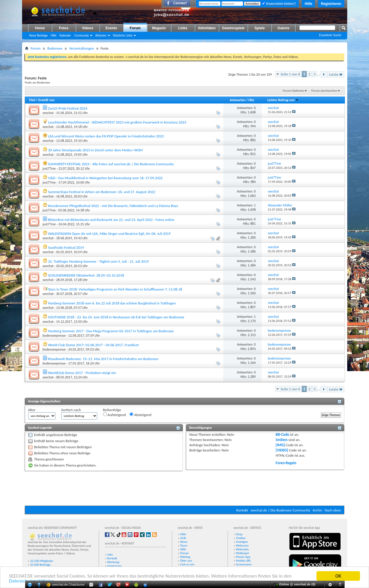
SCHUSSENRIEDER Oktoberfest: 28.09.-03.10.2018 (86, 275)
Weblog (185, 557)
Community (81, 36)
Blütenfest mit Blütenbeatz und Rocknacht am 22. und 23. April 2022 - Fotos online (111, 220)
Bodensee (55, 48)
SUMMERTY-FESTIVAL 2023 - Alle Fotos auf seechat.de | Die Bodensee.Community (111, 164)
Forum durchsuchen (324, 91)
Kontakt (242, 510)
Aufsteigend (115, 415)
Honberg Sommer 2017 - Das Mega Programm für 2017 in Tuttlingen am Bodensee (111, 331)
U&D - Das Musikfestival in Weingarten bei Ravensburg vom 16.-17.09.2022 (105, 178)
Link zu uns (187, 564)
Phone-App (243, 557)
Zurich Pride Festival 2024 (67, 108)
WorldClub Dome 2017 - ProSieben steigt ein (82, 373)
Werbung (113, 562)
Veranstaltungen (82, 48)
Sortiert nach (71, 410)
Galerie (283, 28)
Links (183, 28)
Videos (88, 28)
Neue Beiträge (39, 36)
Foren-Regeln (286, 463)
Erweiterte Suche (330, 35)
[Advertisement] (185, 488)
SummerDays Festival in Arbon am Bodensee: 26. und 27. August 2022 (101, 192)
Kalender (65, 36)
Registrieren (331, 4)
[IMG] (280, 445)
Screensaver (244, 564)
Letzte (336, 74)
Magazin (159, 28)
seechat (48, 113)
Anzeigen (242, 542)
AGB (183, 538)
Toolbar (241, 538)
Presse (184, 553)
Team (184, 546)
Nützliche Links (123, 36)
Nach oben (333, 510)
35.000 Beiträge (40, 565)
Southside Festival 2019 (66, 247)
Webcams (242, 546)
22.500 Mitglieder (42, 561)
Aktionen (101, 36)
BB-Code (282, 434)
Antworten (237, 100)
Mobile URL (244, 561)
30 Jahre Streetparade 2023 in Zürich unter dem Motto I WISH (95, 150)
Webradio (242, 549)
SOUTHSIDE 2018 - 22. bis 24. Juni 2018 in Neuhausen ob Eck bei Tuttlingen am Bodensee (116, 317)
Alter (32, 410)
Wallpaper (243, 553)
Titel (32, 100)
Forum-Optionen (294, 91)
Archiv (317, 510)
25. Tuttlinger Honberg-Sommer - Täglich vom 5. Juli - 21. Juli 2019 (98, 261)
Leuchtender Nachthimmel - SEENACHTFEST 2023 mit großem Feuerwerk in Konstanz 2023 (117, 122)
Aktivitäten (207, 28)
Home (40, 28)
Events (111, 28)
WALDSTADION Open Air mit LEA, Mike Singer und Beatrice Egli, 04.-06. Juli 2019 (109, 234)
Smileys (282, 440)
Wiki (183, 549)
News (184, 542)
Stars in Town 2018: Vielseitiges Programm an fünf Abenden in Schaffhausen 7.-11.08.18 (115, 289)
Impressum (114, 566)
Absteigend (140, 415)
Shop (239, 534)
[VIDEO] (282, 450)
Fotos (64, 28)
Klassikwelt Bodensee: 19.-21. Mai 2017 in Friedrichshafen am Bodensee (103, 359)
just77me (49, 168)
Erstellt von (46, 100)
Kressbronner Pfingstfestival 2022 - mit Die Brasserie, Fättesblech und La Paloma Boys (113, 206)
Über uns (186, 561)
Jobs (110, 555)
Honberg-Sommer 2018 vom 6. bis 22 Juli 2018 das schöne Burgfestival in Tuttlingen (112, 303)
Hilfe (308, 4)
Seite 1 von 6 (290, 74)
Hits (251, 100)
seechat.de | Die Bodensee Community (280, 510)
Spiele (260, 28)
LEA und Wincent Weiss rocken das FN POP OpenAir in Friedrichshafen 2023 (106, 136)
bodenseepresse (54, 335)
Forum (135, 28)
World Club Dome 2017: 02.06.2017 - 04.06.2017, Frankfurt (93, 345)
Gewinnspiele (233, 28)
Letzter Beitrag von (283, 100)
